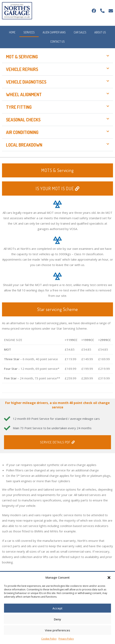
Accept (57, 608)
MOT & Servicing (22, 57)
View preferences (57, 630)
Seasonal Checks (23, 120)
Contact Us (57, 41)
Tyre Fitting (19, 107)
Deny (57, 619)
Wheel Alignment (24, 94)
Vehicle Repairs (22, 69)
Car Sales (80, 32)
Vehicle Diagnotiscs (26, 82)
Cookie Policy (49, 639)
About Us (100, 32)
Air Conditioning (22, 132)
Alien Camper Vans (54, 32)
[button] (109, 578)
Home (12, 32)
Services (29, 32)
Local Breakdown (24, 145)
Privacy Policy (66, 639)
